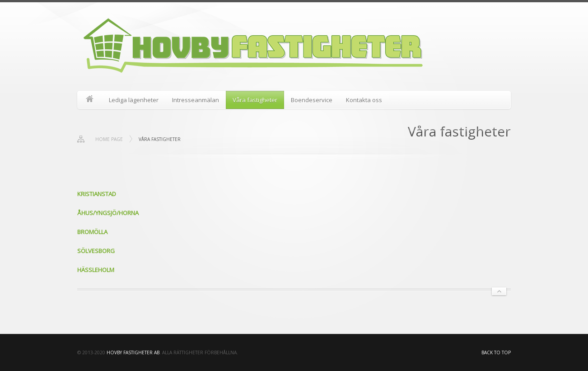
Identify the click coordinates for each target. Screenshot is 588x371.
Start (90, 100)
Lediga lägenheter (134, 100)
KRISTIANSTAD (97, 194)
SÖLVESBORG (96, 251)
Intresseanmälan (196, 100)
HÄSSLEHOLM (96, 270)
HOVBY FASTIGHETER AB (133, 352)
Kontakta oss (364, 100)
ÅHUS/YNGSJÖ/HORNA (108, 213)
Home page (109, 139)
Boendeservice (312, 100)
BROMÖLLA (92, 232)
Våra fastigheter (255, 100)
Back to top (496, 352)
